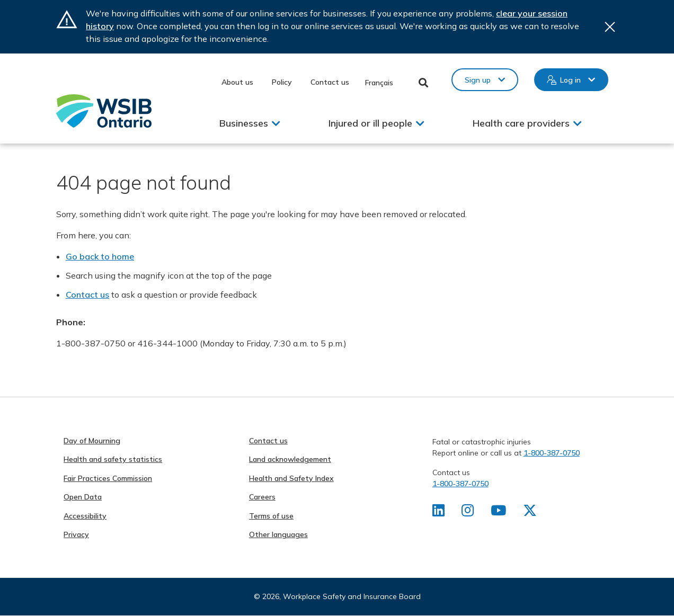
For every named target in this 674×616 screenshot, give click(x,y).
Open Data (83, 497)
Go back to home (100, 256)
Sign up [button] (478, 80)
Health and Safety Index (291, 478)
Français (379, 83)
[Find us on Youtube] (498, 513)
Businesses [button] (244, 123)
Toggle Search (424, 83)
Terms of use (271, 516)
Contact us (330, 82)
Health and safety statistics (113, 459)
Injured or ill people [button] (370, 123)
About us (237, 82)
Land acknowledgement (290, 459)
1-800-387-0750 (552, 453)
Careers (262, 497)
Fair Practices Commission (108, 478)
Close (610, 27)
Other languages (278, 534)
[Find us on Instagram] (468, 513)
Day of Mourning (92, 441)
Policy (282, 82)
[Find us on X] (530, 513)
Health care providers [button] (521, 123)
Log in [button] (570, 80)
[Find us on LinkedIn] (438, 513)
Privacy (76, 534)
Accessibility (85, 516)
